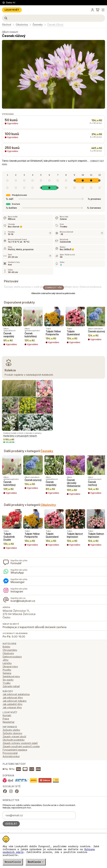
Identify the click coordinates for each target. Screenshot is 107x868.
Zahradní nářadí (11, 686)
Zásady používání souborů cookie (21, 746)
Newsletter (9, 722)
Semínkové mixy (11, 676)
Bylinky (6, 647)
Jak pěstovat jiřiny (13, 698)
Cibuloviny (22, 25)
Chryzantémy (10, 650)
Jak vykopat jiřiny (12, 707)
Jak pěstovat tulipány (15, 701)
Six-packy (8, 680)
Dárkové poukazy (12, 657)
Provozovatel (10, 753)
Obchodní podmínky (14, 740)
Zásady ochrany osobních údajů (20, 743)
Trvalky (7, 683)
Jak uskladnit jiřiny (13, 704)
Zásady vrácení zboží (14, 736)
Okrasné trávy (10, 666)
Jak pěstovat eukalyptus (16, 694)
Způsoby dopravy (12, 733)
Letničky (7, 663)
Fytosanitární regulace (15, 750)
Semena (7, 673)
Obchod (7, 25)
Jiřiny (6, 660)
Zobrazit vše (54, 288)
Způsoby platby (11, 730)
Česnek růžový (55, 25)
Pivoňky (7, 670)
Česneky (38, 25)
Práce (6, 719)
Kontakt (7, 715)
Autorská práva (11, 756)
